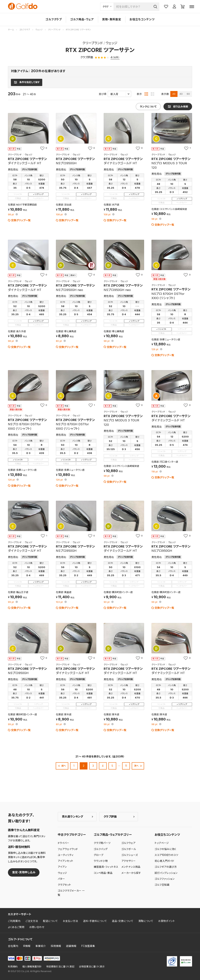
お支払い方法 (70, 921)
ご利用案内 (14, 921)
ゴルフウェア (128, 843)
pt (11, 215)
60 (188, 94)
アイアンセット (65, 861)
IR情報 (27, 946)
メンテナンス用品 (131, 867)
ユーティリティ (66, 855)
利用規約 (13, 967)
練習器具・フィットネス (106, 867)
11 (126, 766)
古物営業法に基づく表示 (92, 967)
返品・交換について (123, 921)
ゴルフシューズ (130, 855)
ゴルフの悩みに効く (165, 849)
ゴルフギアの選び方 (166, 867)
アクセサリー (129, 861)
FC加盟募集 (88, 946)
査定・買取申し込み (24, 872)
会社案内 (13, 946)
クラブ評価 (110, 817)
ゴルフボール (129, 849)
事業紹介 (41, 946)
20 (174, 94)
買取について (146, 921)
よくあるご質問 (16, 927)
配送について (50, 921)
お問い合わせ (37, 927)
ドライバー (63, 843)
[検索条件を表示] (26, 82)
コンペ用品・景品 (103, 873)
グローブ (99, 855)
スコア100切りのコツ (166, 855)
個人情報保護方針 (32, 967)
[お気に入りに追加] (43, 148)
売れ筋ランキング (73, 817)
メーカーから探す (131, 873)
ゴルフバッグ (101, 849)
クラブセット (64, 885)
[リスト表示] (153, 94)
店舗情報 (71, 946)
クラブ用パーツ (102, 843)
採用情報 (56, 946)
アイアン (62, 867)
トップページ (162, 843)
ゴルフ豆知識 (162, 885)
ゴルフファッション (165, 879)
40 (181, 94)
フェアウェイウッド (68, 849)
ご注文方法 (32, 921)
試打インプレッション (166, 873)
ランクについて (148, 107)
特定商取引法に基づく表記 (60, 967)
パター (61, 879)
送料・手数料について (95, 921)
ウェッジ (62, 873)
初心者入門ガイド (164, 861)
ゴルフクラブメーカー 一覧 (71, 893)
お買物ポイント (167, 921)
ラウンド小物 (101, 861)
